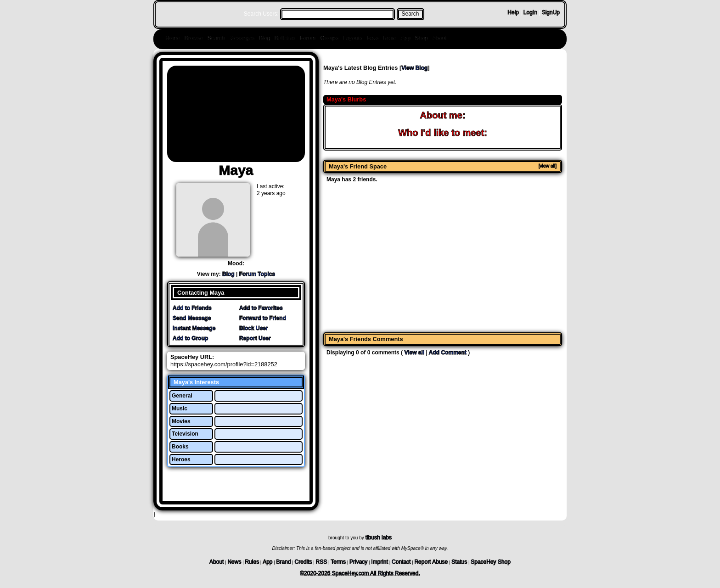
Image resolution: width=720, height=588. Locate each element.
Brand (284, 562)
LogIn (530, 12)
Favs (372, 38)
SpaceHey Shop (491, 562)
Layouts (353, 38)
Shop (422, 38)
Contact (401, 562)
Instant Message (194, 328)
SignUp (551, 12)
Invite (390, 38)
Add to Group (190, 338)
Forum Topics (257, 274)
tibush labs (379, 538)
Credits (304, 562)
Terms (338, 562)
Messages (242, 38)
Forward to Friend (263, 318)
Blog (264, 38)
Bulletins (285, 38)
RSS (322, 562)
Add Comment (448, 353)
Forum (308, 38)
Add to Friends (192, 308)
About (440, 38)
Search (411, 14)
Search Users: (261, 14)
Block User (254, 328)
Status (459, 562)
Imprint (380, 562)
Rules (252, 562)
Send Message (192, 318)
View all (414, 353)
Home (173, 38)
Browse (194, 38)
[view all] (548, 166)
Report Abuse (431, 562)
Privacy (358, 562)
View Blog (414, 68)
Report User (255, 338)
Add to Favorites (261, 308)
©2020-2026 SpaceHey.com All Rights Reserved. (360, 573)
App (406, 38)
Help (513, 12)
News (234, 562)
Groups (329, 38)
